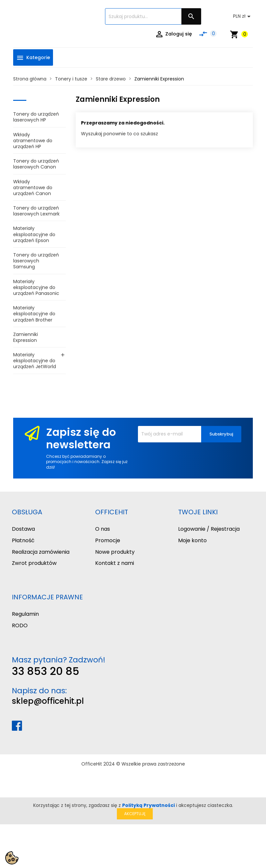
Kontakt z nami (115, 563)
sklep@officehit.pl (48, 701)
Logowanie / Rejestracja (209, 529)
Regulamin (25, 614)
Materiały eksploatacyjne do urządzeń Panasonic (36, 287)
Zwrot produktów (34, 563)
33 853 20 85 (46, 671)
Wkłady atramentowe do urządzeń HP (33, 141)
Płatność (23, 540)
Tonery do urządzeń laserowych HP (36, 117)
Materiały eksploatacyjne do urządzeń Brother (34, 314)
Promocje (108, 540)
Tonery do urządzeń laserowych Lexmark (36, 211)
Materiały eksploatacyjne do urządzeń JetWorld (35, 361)
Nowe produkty (115, 552)
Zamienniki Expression (26, 337)
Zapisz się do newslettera (81, 438)
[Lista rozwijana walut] (243, 16)
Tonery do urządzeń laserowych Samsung (36, 261)
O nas (103, 529)
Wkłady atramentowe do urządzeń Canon (33, 188)
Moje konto (192, 540)
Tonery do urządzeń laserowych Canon (36, 164)
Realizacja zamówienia (41, 552)
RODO (20, 625)
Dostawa (23, 529)
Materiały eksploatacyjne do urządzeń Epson (34, 234)
